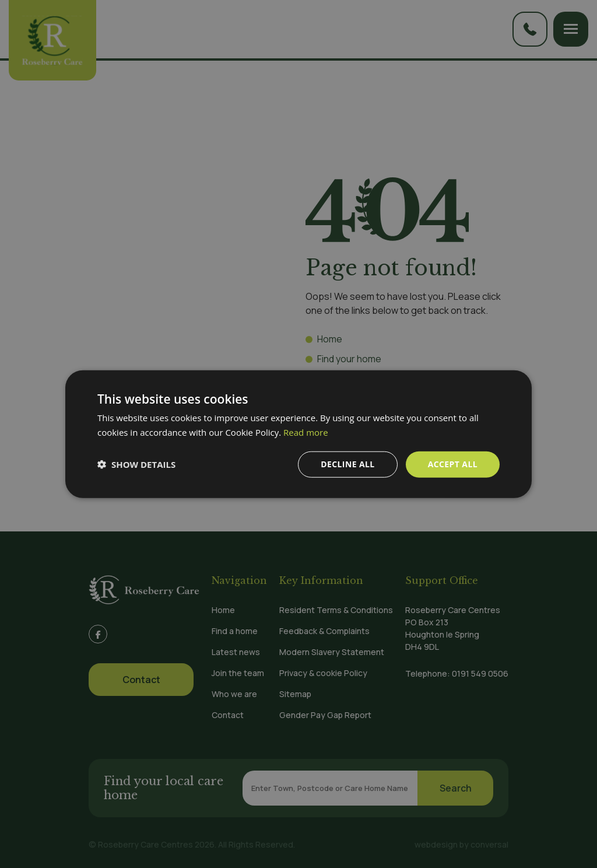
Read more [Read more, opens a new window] (306, 432)
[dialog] (298, 434)
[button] (136, 464)
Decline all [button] (347, 464)
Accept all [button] (453, 464)
